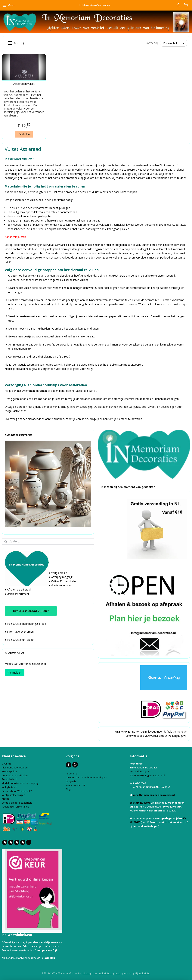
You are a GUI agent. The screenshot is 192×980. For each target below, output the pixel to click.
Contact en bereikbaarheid (17, 803)
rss (95, 973)
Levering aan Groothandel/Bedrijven (87, 777)
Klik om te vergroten (18, 435)
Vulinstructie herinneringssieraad (26, 624)
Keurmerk (71, 774)
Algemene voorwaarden (16, 768)
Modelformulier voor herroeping (20, 783)
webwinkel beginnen (110, 973)
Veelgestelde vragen (13, 795)
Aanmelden (15, 673)
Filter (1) (16, 43)
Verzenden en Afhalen (15, 775)
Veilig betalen (10, 787)
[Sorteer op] (174, 43)
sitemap (87, 973)
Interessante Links (76, 785)
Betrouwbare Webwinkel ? (17, 791)
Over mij (6, 764)
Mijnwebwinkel (142, 973)
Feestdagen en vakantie (15, 807)
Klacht (5, 799)
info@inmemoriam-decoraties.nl (154, 795)
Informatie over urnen (20, 632)
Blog (68, 789)
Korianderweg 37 (139, 771)
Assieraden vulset (24, 84)
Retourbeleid (9, 779)
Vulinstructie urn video (21, 640)
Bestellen (24, 134)
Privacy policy (10, 771)
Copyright (71, 781)
